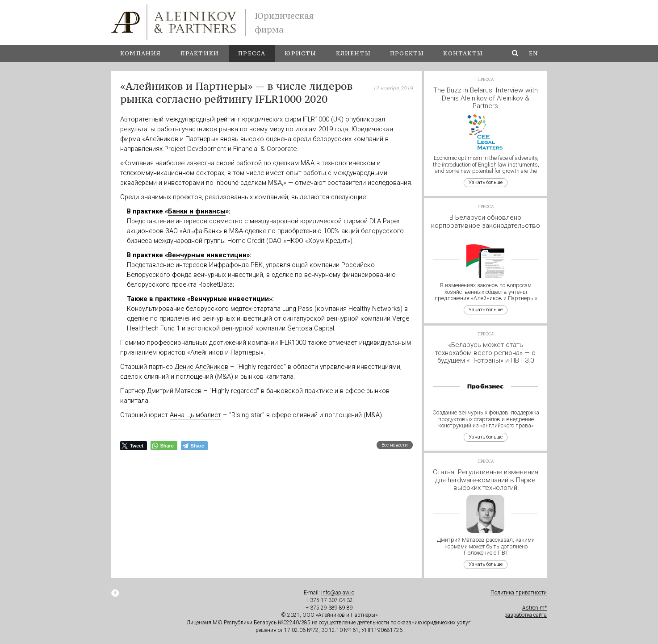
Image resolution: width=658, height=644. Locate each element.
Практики (200, 53)
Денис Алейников (201, 367)
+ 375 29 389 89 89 (329, 608)
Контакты (463, 53)
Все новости (395, 445)
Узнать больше (486, 182)
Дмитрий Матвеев (174, 391)
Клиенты (353, 53)
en (534, 53)
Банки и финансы (197, 211)
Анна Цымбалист (195, 415)
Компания (141, 53)
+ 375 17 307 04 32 (329, 600)
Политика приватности (519, 593)
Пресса (252, 53)
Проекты (407, 53)
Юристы (300, 53)
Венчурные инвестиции (207, 255)
